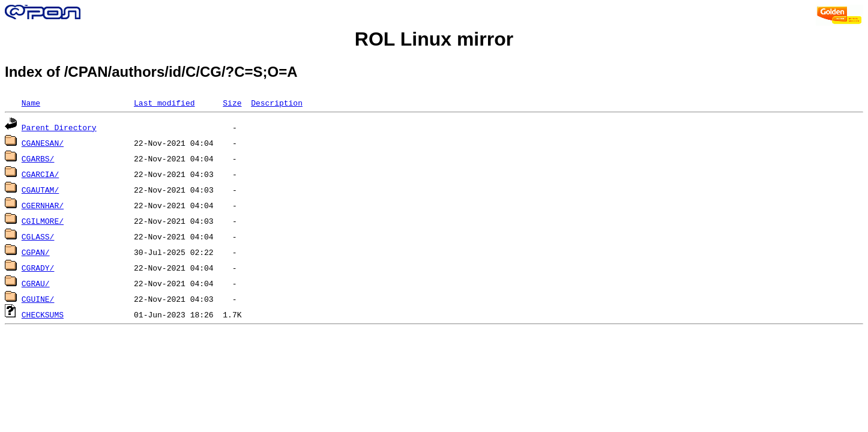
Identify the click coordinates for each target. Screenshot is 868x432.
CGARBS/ (38, 158)
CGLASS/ (38, 236)
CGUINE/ (38, 299)
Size (232, 103)
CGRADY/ (38, 268)
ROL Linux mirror (434, 39)
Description (277, 103)
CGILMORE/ (43, 221)
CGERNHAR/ (43, 205)
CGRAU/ (36, 283)
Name (31, 103)
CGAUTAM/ (40, 190)
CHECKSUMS (43, 314)
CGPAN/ (36, 252)
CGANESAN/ (43, 143)
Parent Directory (59, 127)
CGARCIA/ (40, 174)
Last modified (164, 103)
